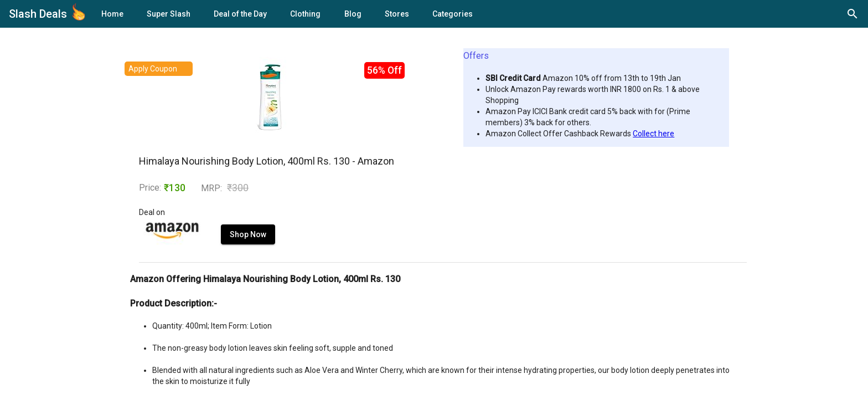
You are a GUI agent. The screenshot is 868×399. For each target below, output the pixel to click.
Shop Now (248, 234)
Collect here (653, 134)
